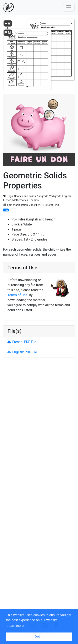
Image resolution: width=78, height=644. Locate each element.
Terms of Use (17, 295)
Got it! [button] (39, 636)
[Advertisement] (39, 487)
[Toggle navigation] (69, 7)
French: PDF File (22, 342)
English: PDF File (22, 352)
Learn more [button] (15, 626)
